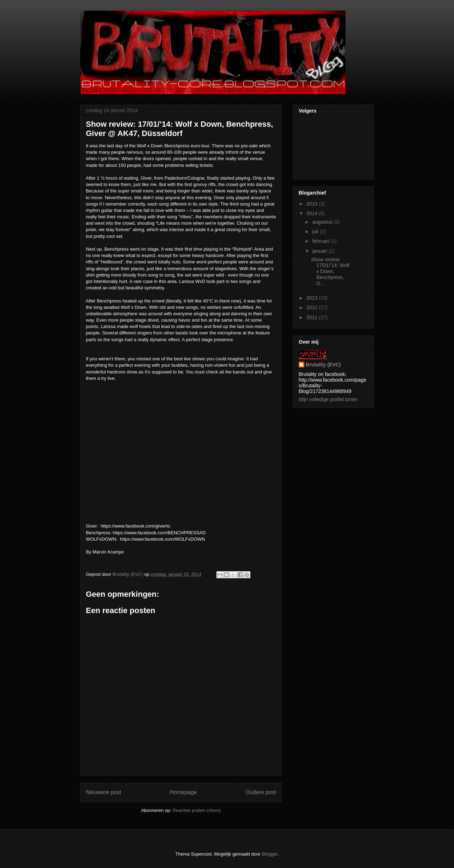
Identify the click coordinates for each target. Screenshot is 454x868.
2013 (313, 298)
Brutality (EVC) (323, 365)
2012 (313, 307)
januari (320, 251)
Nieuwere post (104, 792)
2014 (313, 213)
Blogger (270, 854)
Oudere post (261, 792)
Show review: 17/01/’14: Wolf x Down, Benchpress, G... (330, 271)
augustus (323, 222)
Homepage (183, 792)
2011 (313, 317)
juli (316, 231)
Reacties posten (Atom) (197, 810)
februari (321, 241)
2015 (313, 204)
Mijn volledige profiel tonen (328, 399)
